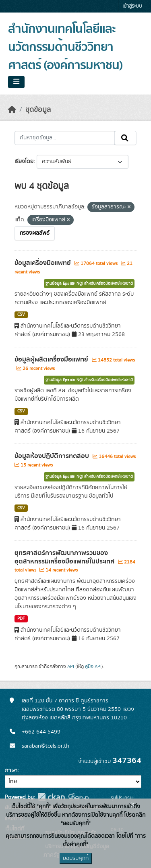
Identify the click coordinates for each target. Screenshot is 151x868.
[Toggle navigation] (16, 82)
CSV (21, 315)
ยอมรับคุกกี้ (76, 858)
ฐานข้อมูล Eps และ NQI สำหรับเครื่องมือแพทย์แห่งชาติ (89, 284)
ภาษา (11, 771)
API (71, 666)
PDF (21, 619)
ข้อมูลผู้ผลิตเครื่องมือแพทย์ (52, 359)
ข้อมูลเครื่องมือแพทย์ (43, 263)
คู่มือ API (93, 666)
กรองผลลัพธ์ (35, 233)
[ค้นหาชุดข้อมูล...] (65, 138)
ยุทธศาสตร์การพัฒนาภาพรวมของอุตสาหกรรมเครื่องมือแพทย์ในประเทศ (65, 557)
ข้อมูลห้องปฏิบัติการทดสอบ (53, 456)
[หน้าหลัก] (12, 110)
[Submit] (125, 138)
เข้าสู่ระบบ (132, 6)
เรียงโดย (24, 162)
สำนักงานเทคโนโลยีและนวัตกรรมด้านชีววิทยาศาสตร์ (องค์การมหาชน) (65, 47)
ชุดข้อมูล (38, 110)
